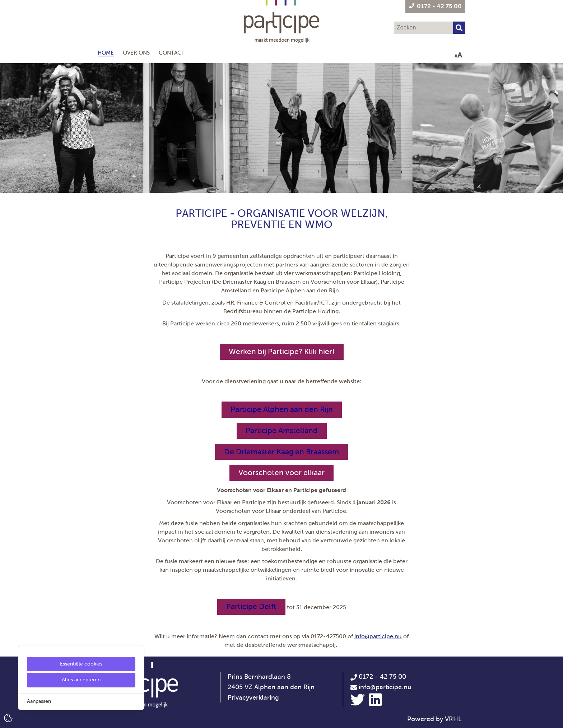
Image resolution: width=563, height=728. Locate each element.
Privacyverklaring (253, 697)
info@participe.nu (378, 636)
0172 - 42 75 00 (378, 677)
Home (106, 53)
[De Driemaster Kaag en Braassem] (281, 452)
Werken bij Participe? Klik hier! (282, 352)
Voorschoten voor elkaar (281, 473)
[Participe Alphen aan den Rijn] (282, 410)
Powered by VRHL (434, 719)
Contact (172, 53)
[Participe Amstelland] (282, 431)
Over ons (136, 53)
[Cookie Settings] (8, 717)
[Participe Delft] (251, 607)
